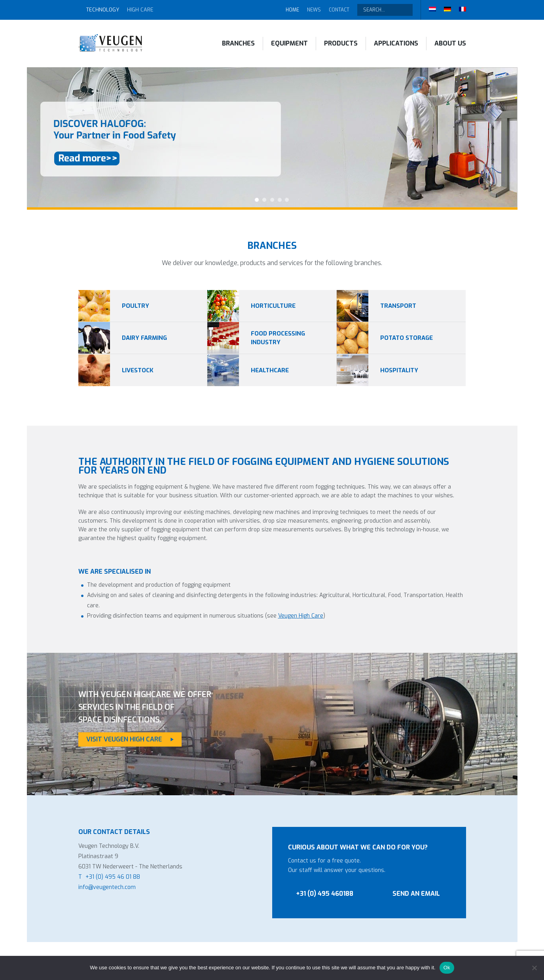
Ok (447, 968)
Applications (396, 43)
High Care (140, 10)
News (314, 10)
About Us (450, 43)
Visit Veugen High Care (124, 739)
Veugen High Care (301, 616)
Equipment (289, 43)
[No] (534, 968)
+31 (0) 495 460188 (325, 894)
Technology (103, 10)
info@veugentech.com (107, 887)
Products (341, 43)
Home (292, 10)
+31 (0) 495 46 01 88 (113, 877)
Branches (238, 43)
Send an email (416, 894)
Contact (339, 10)
